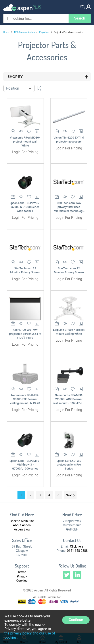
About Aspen (22, 525)
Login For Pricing (25, 152)
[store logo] (22, 8)
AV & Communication (25, 32)
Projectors (45, 32)
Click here (77, 546)
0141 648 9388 (77, 551)
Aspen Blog (22, 529)
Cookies (22, 581)
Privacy (22, 576)
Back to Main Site (22, 521)
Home (7, 32)
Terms (22, 572)
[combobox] (36, 18)
